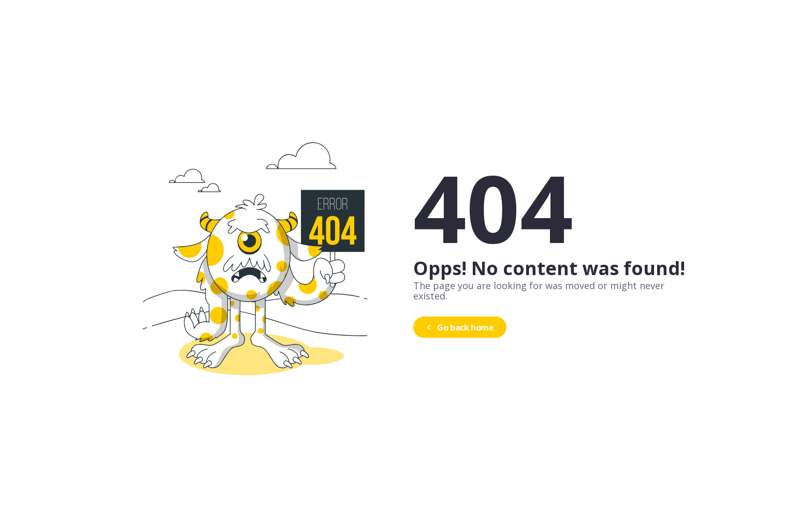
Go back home (459, 327)
